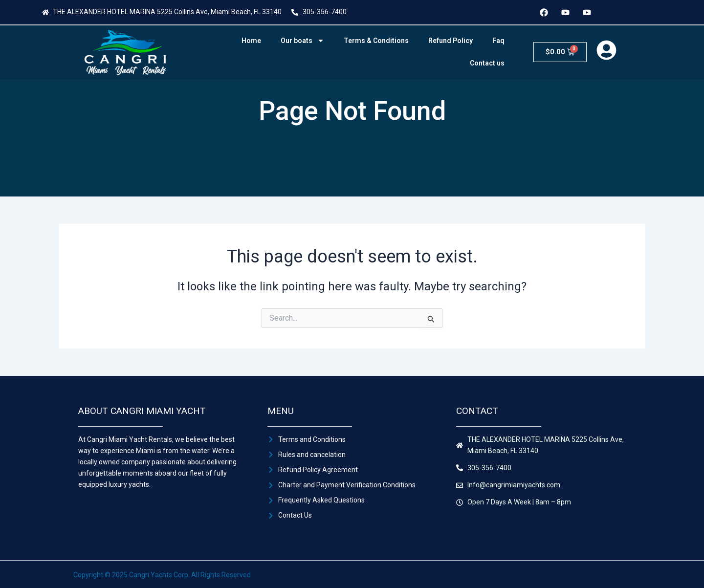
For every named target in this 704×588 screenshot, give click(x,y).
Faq (498, 41)
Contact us (487, 63)
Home (251, 41)
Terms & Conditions (376, 41)
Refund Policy (451, 41)
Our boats (302, 41)
